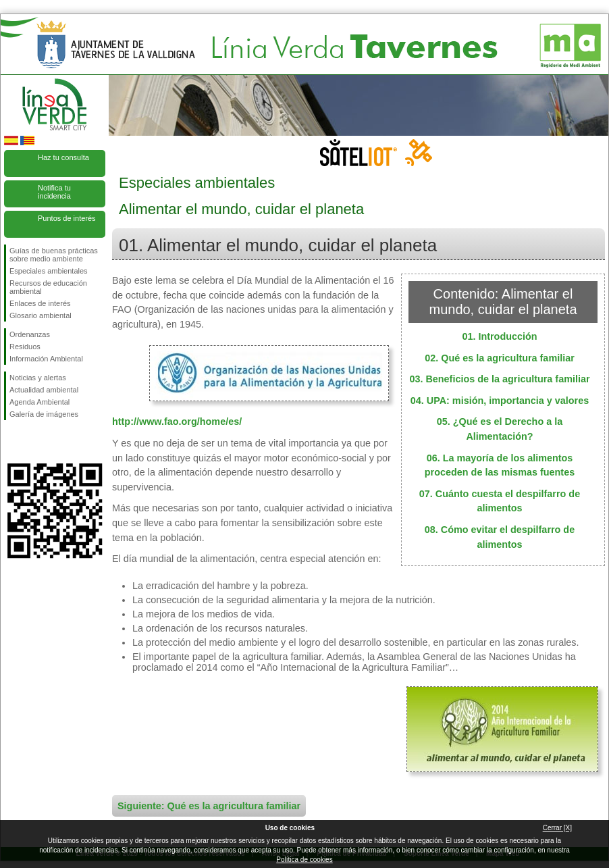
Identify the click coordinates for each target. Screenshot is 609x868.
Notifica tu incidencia (54, 192)
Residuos (25, 347)
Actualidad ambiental (44, 390)
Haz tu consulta (63, 157)
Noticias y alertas (38, 378)
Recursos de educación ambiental (48, 287)
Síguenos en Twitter (34, 442)
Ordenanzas (30, 334)
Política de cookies (304, 860)
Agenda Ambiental (39, 402)
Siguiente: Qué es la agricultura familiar (209, 806)
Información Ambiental (46, 359)
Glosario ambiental (41, 315)
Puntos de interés (67, 218)
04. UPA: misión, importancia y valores (500, 401)
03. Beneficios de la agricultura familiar (499, 379)
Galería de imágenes (44, 414)
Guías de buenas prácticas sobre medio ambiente (54, 255)
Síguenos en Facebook (12, 442)
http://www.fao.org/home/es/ (177, 422)
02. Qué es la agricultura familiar (500, 358)
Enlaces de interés (40, 303)
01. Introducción (499, 336)
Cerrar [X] (557, 828)
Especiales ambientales (49, 271)
